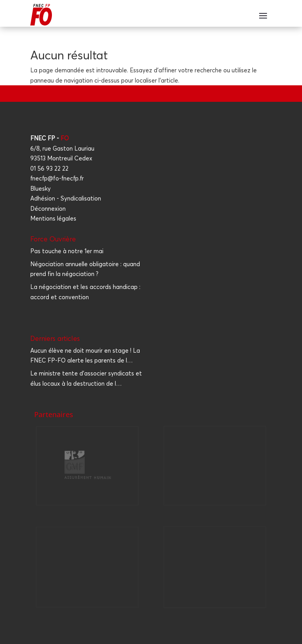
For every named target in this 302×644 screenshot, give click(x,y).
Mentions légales (53, 218)
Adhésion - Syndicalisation (66, 198)
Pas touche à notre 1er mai (67, 251)
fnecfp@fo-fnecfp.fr (57, 178)
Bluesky (41, 189)
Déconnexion (48, 209)
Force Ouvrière (53, 239)
